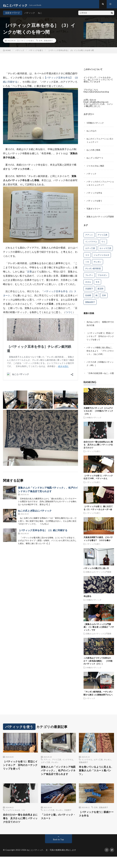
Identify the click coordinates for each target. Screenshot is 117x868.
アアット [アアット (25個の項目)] (89, 238)
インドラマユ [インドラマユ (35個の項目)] (91, 245)
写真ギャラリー (94, 209)
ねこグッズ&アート (96, 159)
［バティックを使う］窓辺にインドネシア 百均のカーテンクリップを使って (100, 339)
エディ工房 (45, 767)
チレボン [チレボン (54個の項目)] (97, 265)
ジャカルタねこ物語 (96, 167)
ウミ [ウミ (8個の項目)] (103, 245)
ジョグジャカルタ (13, 820)
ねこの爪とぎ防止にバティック (35, 513)
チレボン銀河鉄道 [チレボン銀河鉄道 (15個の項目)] (93, 272)
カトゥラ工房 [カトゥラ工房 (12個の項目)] (105, 251)
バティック (30, 15)
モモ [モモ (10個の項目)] (97, 285)
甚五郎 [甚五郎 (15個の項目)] (100, 292)
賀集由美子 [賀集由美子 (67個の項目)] (90, 305)
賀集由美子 (48, 43)
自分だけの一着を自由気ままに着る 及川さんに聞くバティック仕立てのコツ (98, 449)
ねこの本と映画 (94, 151)
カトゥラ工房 (49, 820)
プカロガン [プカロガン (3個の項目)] (102, 278)
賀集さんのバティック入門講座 (99, 577)
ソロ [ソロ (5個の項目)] (87, 265)
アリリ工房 (57, 764)
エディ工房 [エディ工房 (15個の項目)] (90, 251)
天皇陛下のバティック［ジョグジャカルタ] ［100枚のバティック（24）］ (98, 416)
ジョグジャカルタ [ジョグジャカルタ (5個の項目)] (101, 258)
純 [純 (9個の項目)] (97, 298)
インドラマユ (68, 764)
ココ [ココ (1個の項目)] (87, 258)
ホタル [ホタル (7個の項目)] (88, 285)
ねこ (40, 15)
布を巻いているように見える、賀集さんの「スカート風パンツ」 (96, 776)
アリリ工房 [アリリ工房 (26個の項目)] (102, 238)
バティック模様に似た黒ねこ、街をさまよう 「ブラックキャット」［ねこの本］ (100, 353)
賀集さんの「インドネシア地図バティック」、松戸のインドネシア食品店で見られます (58, 778)
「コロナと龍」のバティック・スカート (58, 827)
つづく (69, 314)
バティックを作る (95, 193)
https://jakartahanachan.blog (97, 94)
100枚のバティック (96, 125)
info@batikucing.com (100, 104)
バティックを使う (27, 43)
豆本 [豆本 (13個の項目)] (104, 298)
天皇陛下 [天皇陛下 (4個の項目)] (89, 292)
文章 (29, 274)
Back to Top (59, 851)
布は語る (87, 601)
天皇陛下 (68, 820)
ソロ (23, 820)
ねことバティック (35, 861)
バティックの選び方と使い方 (96, 573)
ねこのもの (92, 133)
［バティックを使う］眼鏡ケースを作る (96, 824)
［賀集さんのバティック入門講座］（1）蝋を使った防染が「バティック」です (99, 632)
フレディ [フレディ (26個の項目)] (89, 278)
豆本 (41, 43)
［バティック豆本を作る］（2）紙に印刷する (43, 532)
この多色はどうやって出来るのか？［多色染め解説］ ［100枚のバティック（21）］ (98, 666)
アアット (47, 764)
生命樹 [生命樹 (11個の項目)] (88, 298)
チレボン (55, 767)
